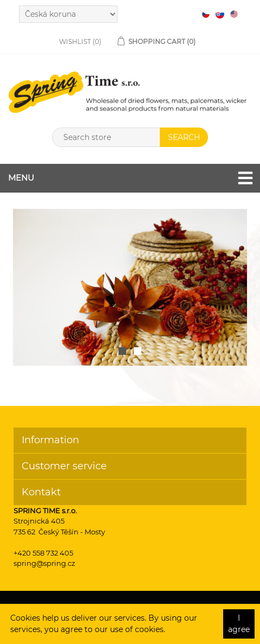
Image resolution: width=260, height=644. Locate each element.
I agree (239, 624)
